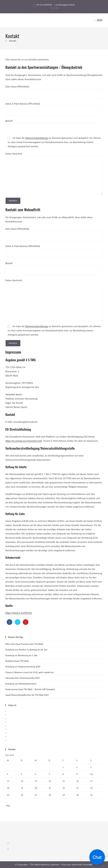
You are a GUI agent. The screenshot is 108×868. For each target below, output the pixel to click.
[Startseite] (6, 41)
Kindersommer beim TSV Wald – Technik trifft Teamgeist (30, 689)
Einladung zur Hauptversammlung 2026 (23, 667)
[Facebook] (6, 715)
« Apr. (8, 806)
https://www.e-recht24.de (19, 613)
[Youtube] (6, 736)
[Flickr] (6, 729)
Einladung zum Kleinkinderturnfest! (21, 684)
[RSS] (6, 740)
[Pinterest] (6, 726)
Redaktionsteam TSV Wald (17, 661)
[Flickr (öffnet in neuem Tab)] (57, 8)
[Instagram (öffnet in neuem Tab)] (54, 8)
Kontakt (13, 41)
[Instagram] (6, 718)
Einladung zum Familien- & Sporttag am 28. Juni (26, 650)
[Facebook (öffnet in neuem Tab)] (52, 8)
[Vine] (6, 733)
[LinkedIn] (6, 722)
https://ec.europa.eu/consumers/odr (24, 441)
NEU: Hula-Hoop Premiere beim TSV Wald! (24, 644)
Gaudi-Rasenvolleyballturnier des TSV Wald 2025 (27, 695)
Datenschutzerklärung (37, 138)
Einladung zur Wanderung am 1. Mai (21, 655)
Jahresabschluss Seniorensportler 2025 (23, 678)
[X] (6, 711)
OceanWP (88, 865)
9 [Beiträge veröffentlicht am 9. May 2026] (77, 774)
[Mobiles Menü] (98, 20)
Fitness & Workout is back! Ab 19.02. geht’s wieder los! (30, 672)
